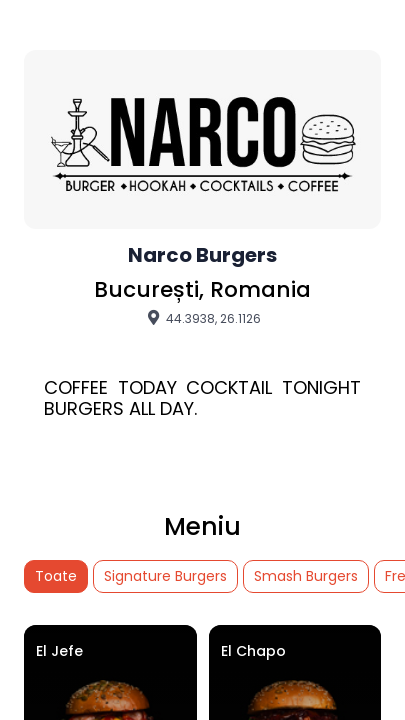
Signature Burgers (165, 576)
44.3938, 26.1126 (202, 318)
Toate (56, 576)
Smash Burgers (306, 576)
